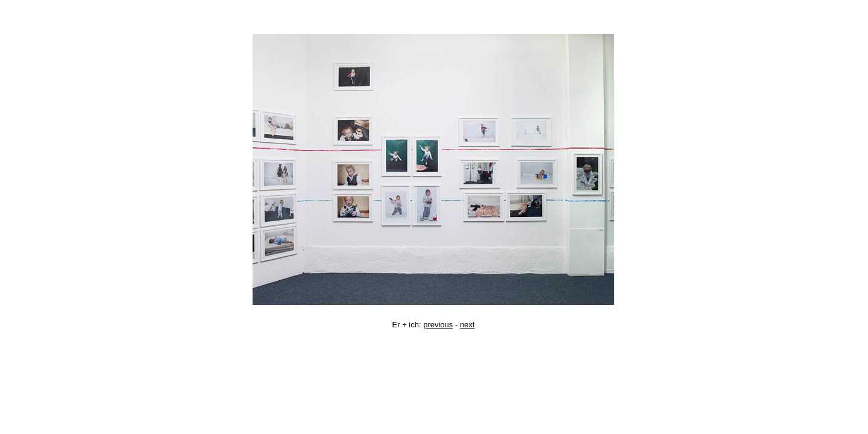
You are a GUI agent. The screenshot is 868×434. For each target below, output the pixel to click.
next (467, 325)
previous (438, 325)
